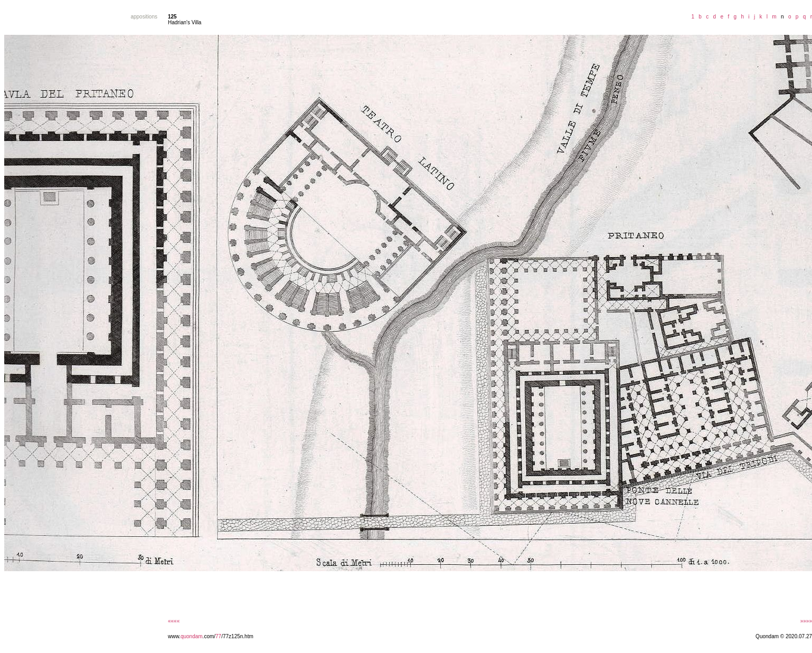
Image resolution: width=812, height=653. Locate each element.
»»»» (806, 621)
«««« (174, 621)
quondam (192, 636)
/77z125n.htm (237, 636)
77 (218, 636)
